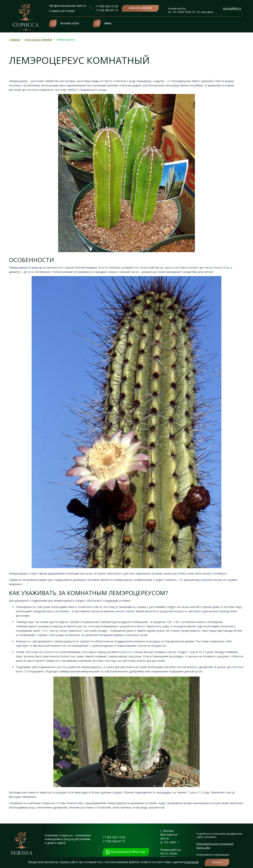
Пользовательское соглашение (215, 844)
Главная (14, 39)
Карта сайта (203, 848)
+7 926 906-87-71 (107, 10)
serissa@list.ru (232, 8)
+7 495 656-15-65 (107, 6)
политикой (191, 862)
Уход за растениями (38, 39)
